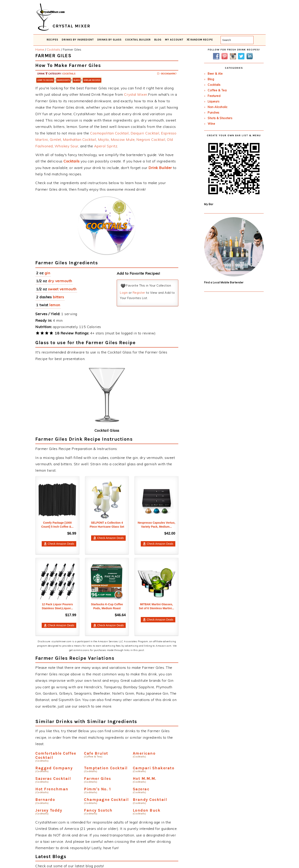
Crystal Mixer (136, 94)
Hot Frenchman (52, 789)
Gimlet (55, 140)
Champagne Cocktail (106, 800)
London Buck (147, 810)
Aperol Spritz (106, 146)
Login (124, 293)
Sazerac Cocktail (53, 779)
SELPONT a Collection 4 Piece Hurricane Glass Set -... (107, 527)
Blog (211, 79)
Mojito (104, 140)
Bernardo (45, 800)
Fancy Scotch (98, 810)
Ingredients (63, 80)
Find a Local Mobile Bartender (224, 282)
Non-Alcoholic (218, 107)
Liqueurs (214, 101)
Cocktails (69, 74)
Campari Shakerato (154, 768)
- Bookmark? (167, 74)
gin (47, 273)
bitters (58, 297)
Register (139, 293)
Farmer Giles (97, 779)
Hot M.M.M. (145, 779)
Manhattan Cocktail (80, 140)
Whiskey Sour (67, 146)
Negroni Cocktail (151, 140)
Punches (214, 113)
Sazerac (141, 789)
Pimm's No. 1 (97, 789)
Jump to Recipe (45, 80)
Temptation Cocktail (106, 768)
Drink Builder (160, 168)
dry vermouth (60, 281)
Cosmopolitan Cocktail (109, 133)
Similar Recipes (92, 80)
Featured (214, 96)
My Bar (209, 204)
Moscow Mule (123, 140)
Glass (77, 80)
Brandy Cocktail (150, 800)
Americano (144, 753)
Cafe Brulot (96, 753)
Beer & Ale (215, 74)
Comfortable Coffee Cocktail (56, 755)
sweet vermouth (62, 289)
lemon (55, 305)
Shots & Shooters (220, 118)
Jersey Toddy (49, 810)
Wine (211, 124)
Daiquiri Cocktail (145, 133)
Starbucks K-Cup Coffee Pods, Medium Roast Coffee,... (107, 608)
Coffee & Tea (217, 90)
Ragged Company (54, 768)
